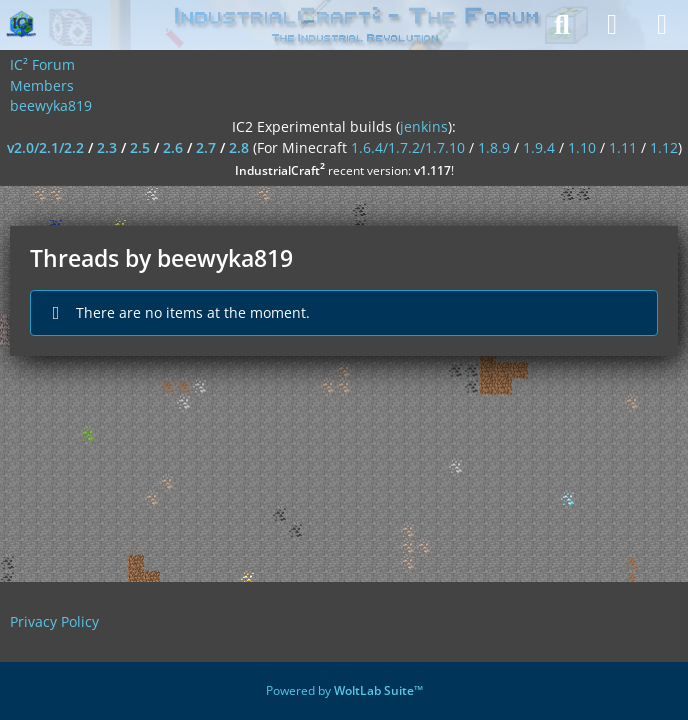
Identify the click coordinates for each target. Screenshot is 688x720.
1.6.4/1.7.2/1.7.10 (408, 147)
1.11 (623, 147)
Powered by (344, 690)
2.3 (107, 147)
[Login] (612, 25)
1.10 (582, 147)
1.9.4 (539, 147)
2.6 (173, 147)
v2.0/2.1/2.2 (45, 147)
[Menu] (662, 25)
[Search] (562, 25)
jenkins (424, 126)
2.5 (140, 147)
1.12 (664, 147)
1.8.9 (494, 147)
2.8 (239, 147)
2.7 (206, 147)
